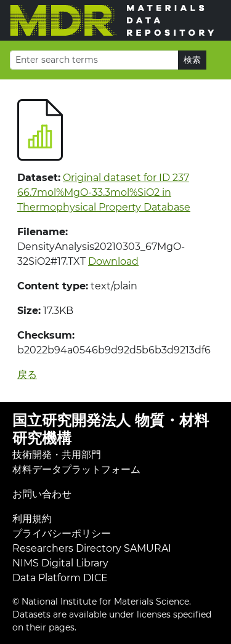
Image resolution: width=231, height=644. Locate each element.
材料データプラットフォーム (76, 469)
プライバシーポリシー (62, 533)
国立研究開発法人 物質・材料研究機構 (111, 429)
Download (113, 261)
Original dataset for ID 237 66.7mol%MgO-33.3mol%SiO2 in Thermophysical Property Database (104, 192)
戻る (27, 375)
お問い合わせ (42, 494)
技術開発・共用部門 (57, 455)
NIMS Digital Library (60, 563)
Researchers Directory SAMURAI (92, 548)
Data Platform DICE (60, 578)
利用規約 (32, 519)
